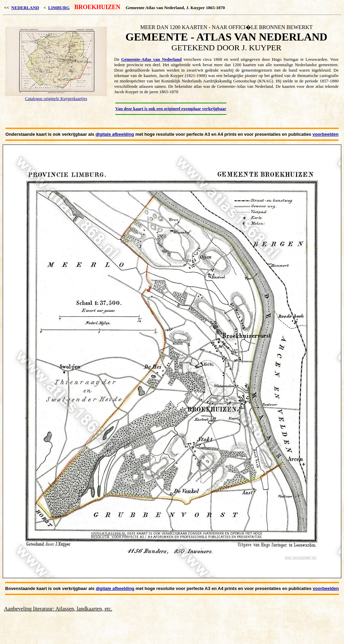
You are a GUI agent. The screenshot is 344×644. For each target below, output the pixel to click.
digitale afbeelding (115, 134)
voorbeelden (326, 134)
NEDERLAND (25, 8)
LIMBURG (59, 8)
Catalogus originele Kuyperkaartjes (56, 98)
